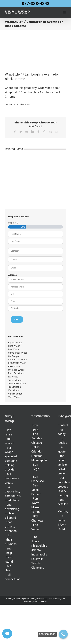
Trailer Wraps (15, 380)
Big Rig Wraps (15, 343)
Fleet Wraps (14, 366)
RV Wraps (13, 377)
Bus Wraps (14, 349)
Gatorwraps (29, 602)
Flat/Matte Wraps (17, 363)
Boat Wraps (14, 346)
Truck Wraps (14, 387)
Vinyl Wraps (14, 397)
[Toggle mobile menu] (64, 12)
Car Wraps (13, 356)
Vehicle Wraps (15, 394)
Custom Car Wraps (18, 360)
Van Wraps (14, 390)
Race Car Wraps (16, 373)
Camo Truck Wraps (18, 353)
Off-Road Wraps (16, 370)
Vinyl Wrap (25, 104)
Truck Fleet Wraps (17, 383)
